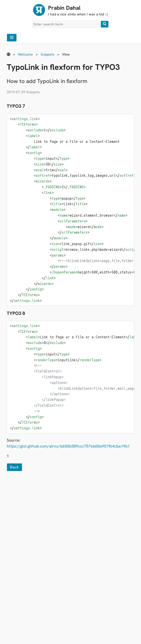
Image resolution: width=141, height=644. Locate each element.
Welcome (25, 54)
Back (14, 467)
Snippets (47, 54)
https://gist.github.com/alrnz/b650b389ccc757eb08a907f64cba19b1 (68, 446)
